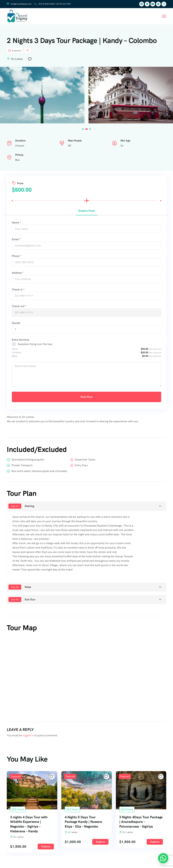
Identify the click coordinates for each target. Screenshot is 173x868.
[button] (83, 129)
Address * (18, 273)
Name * (16, 223)
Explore (18, 842)
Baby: (15, 356)
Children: (17, 352)
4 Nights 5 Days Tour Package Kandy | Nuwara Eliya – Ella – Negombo (110, 822)
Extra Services (20, 340)
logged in (28, 735)
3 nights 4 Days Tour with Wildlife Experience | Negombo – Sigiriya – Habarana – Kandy (55, 824)
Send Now (86, 397)
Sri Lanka (17, 59)
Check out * (19, 306)
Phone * (17, 256)
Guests (16, 323)
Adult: (15, 349)
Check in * (18, 289)
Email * (16, 239)
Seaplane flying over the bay (35, 344)
